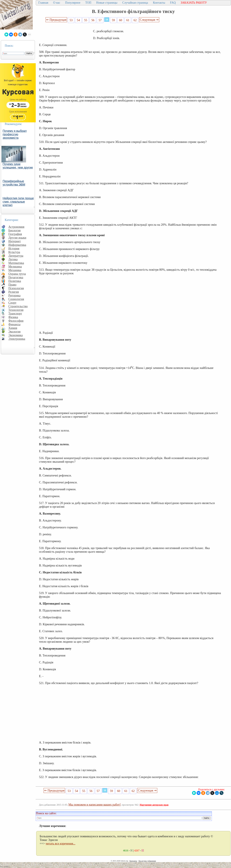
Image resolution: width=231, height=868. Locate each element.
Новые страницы (107, 3)
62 (135, 20)
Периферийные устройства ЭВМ (14, 183)
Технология (16, 310)
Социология (16, 299)
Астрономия (16, 227)
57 (100, 20)
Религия (14, 292)
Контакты (159, 3)
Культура (14, 252)
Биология (14, 230)
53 (71, 20)
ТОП (88, 3)
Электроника (17, 339)
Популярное (73, 3)
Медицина (15, 266)
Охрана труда (17, 274)
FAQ (173, 3)
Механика (15, 270)
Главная (43, 3)
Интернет (15, 241)
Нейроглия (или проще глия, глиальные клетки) (18, 202)
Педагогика (16, 277)
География (15, 234)
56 (93, 20)
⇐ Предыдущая (56, 20)
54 (78, 20)
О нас (57, 3)
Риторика (14, 295)
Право (12, 285)
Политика (15, 281)
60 (121, 20)
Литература (16, 256)
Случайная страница (135, 3)
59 (113, 20)
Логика (13, 259)
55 (86, 20)
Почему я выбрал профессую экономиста (15, 134)
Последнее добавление (147, 861)
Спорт (12, 303)
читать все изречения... (60, 843)
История (14, 248)
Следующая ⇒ (149, 20)
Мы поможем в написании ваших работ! (95, 805)
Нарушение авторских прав (154, 805)
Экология (14, 332)
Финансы (14, 324)
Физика (13, 317)
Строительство (18, 306)
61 (128, 20)
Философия (16, 321)
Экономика (16, 335)
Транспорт (15, 313)
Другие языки (17, 238)
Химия (13, 328)
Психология (16, 288)
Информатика (17, 245)
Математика (16, 263)
